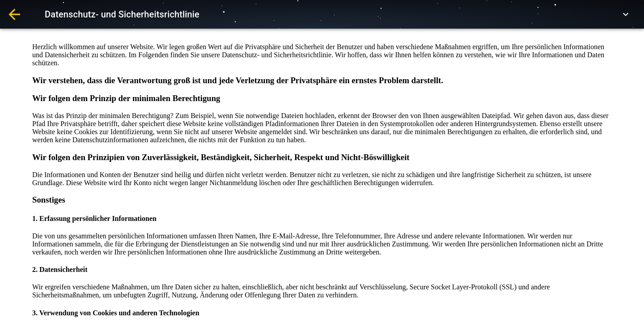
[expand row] (626, 14)
